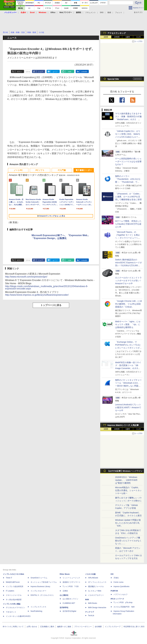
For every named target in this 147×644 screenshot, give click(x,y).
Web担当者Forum (13, 582)
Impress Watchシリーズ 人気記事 (123, 425)
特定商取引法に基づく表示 (134, 627)
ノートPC (18, 170)
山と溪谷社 (64, 595)
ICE (112, 574)
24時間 (117, 37)
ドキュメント (91, 12)
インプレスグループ (113, 627)
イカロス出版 (90, 574)
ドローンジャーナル (14, 595)
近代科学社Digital (69, 611)
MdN (87, 600)
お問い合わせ (32, 627)
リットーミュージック (71, 578)
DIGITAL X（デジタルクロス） (43, 595)
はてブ (55, 72)
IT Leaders (10, 591)
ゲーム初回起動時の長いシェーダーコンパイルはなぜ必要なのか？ (128, 161)
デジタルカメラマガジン (15, 608)
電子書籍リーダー (84, 170)
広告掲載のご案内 (47, 627)
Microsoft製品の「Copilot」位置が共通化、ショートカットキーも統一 (128, 490)
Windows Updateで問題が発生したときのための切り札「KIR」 (128, 523)
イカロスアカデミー (96, 595)
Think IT (9, 578)
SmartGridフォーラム (39, 578)
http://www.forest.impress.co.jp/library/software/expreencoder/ (37, 295)
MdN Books (93, 603)
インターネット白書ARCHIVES (18, 616)
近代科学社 (64, 608)
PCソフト (40, 170)
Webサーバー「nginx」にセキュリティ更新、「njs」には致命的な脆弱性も (128, 324)
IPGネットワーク (117, 599)
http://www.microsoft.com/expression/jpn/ (26, 277)
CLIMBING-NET (69, 603)
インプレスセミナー (38, 591)
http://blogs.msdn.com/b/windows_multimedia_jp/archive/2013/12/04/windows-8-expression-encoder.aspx (47, 287)
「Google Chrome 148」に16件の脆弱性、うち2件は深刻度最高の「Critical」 (129, 304)
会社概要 (98, 627)
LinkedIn (84, 72)
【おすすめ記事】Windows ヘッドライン (125, 471)
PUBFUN (114, 591)
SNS (102, 12)
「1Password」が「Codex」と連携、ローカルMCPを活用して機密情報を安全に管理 (128, 197)
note (70, 72)
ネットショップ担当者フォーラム (44, 582)
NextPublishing (36, 611)
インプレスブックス (38, 607)
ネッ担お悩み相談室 (14, 600)
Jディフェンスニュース (97, 582)
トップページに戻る (51, 305)
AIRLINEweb (93, 578)
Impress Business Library (40, 586)
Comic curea (118, 582)
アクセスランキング (117, 33)
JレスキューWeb (95, 591)
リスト (28, 72)
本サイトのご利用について (13, 627)
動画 (109, 12)
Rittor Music (65, 574)
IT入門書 (62, 170)
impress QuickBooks (121, 586)
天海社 (116, 578)
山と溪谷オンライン (70, 599)
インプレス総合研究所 (15, 586)
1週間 (128, 37)
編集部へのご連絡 (64, 627)
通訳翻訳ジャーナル (96, 586)
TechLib (91, 616)
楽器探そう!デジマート (72, 582)
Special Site (113, 79)
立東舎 (65, 591)
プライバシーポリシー (83, 627)
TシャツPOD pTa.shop (123, 602)
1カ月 (139, 37)
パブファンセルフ (121, 594)
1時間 (106, 37)
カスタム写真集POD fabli (124, 607)
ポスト (19, 72)
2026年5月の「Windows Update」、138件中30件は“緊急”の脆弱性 (126, 480)
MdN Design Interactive (97, 608)
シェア (41, 72)
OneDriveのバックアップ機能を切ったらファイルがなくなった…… (128, 541)
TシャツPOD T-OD (71, 586)
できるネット (11, 612)
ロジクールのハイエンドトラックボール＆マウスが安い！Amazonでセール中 (128, 281)
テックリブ (90, 612)
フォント (119, 12)
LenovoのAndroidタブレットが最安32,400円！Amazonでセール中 (128, 407)
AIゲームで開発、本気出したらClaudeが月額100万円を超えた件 (128, 224)
